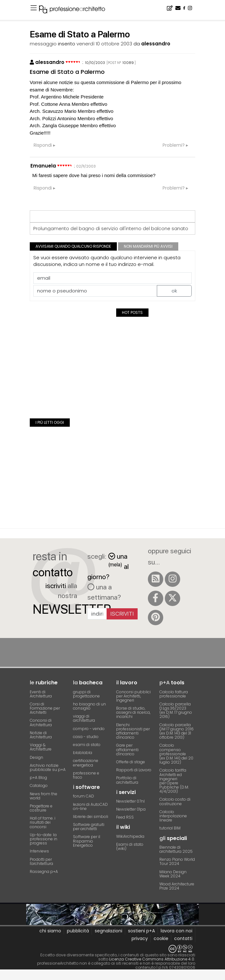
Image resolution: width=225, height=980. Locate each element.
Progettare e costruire (41, 808)
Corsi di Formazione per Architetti (45, 708)
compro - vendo (89, 729)
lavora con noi (177, 931)
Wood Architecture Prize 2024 (177, 886)
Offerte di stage (131, 762)
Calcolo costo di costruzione (175, 801)
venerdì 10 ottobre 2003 (104, 44)
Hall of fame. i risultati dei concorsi (43, 822)
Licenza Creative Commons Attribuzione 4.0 (152, 959)
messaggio (43, 44)
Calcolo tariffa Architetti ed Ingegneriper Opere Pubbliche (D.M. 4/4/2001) (174, 781)
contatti (183, 938)
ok (174, 291)
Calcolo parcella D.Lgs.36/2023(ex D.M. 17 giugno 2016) (176, 710)
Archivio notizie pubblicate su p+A (48, 767)
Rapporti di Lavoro (134, 770)
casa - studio (86, 737)
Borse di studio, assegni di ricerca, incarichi (133, 712)
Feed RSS (125, 817)
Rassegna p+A (44, 871)
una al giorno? (108, 566)
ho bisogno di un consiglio (89, 706)
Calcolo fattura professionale (174, 694)
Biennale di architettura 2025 (176, 849)
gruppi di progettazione (86, 694)
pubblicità (78, 931)
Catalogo (39, 786)
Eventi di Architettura (41, 694)
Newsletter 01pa (131, 809)
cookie (161, 938)
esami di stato (87, 745)
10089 (128, 63)
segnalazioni (108, 931)
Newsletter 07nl (130, 801)
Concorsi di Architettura (41, 722)
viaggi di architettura (84, 718)
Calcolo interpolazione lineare (173, 816)
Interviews (39, 851)
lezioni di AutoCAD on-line (90, 806)
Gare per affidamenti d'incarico (127, 749)
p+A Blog (38, 778)
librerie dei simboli (91, 817)
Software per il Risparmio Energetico (87, 841)
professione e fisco (86, 775)
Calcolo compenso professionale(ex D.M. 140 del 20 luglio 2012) (176, 754)
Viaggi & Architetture (41, 747)
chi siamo (50, 931)
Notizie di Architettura (41, 735)
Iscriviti (122, 614)
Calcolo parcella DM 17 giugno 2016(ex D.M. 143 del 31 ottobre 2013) (177, 731)
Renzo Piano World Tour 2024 (177, 861)
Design (36, 757)
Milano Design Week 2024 (173, 874)
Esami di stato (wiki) (130, 846)
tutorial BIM (170, 828)
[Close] (4, 977)
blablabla (83, 753)
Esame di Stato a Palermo (67, 72)
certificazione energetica (86, 763)
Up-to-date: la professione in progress (44, 839)
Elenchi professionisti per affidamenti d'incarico (133, 731)
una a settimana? (104, 592)
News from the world (44, 796)
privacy (140, 938)
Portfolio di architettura (127, 780)
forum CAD (84, 796)
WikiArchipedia (130, 836)
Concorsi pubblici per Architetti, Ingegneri (133, 696)
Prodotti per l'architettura (41, 861)
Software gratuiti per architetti (89, 827)
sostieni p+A (141, 931)
